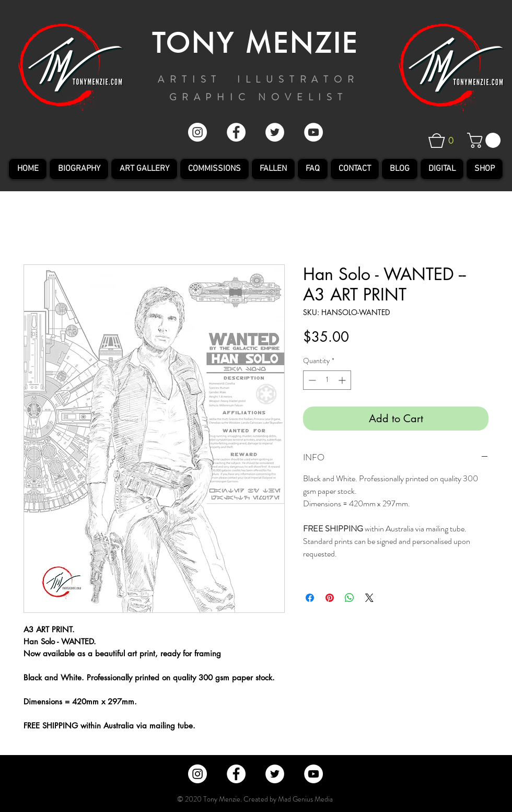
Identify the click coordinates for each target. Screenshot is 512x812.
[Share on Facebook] (310, 598)
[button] (449, 141)
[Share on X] (369, 598)
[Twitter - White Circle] (275, 132)
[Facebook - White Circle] (236, 132)
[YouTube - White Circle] (313, 132)
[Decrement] (311, 380)
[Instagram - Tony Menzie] (197, 132)
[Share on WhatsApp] (350, 598)
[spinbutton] (327, 380)
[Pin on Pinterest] (330, 598)
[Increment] (343, 380)
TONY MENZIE (255, 43)
